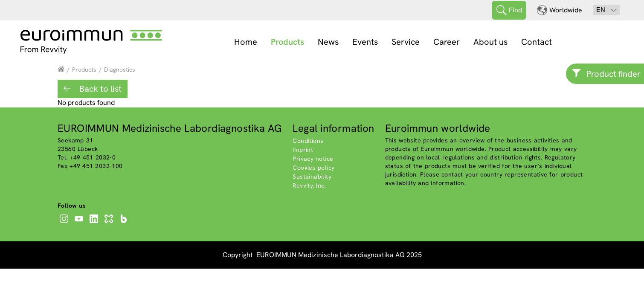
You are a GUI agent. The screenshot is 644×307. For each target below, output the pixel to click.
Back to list (99, 89)
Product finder (614, 74)
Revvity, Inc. (309, 185)
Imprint (303, 150)
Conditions (308, 141)
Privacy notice (313, 159)
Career (447, 42)
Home (246, 42)
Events (365, 42)
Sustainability (312, 177)
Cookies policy (313, 168)
